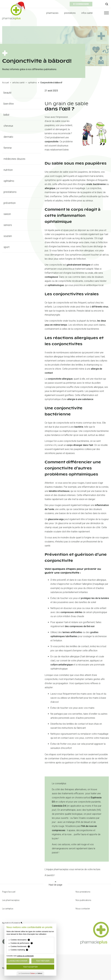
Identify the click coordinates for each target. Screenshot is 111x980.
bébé (7, 115)
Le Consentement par (30, 973)
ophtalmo (32, 83)
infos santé (87, 13)
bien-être (9, 104)
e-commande (81, 4)
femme (8, 148)
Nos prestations (83, 892)
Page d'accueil (9, 892)
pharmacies (52, 13)
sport (7, 247)
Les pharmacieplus (11, 900)
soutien (8, 236)
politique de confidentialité (25, 956)
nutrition (8, 170)
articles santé (18, 83)
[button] (104, 13)
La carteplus (8, 909)
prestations (70, 13)
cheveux (8, 126)
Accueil (5, 83)
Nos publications (83, 900)
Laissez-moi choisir (18, 961)
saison (7, 214)
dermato (8, 137)
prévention (10, 203)
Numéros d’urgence (13, 923)
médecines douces (14, 159)
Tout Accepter (30, 967)
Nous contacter (83, 909)
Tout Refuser (43, 961)
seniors (8, 225)
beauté (8, 93)
